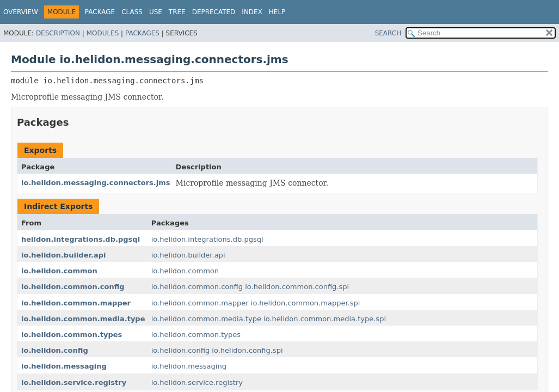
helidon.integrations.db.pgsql (81, 239)
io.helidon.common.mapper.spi (306, 303)
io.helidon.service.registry (74, 382)
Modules (103, 33)
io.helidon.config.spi (247, 350)
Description (58, 33)
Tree (177, 12)
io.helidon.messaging (64, 366)
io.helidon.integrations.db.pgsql (207, 239)
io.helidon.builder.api (64, 255)
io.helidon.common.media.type (83, 319)
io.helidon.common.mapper (76, 303)
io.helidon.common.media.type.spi (325, 319)
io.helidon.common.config (73, 287)
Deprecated (214, 12)
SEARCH (388, 33)
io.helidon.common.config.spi (297, 287)
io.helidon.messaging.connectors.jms (96, 183)
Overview (21, 12)
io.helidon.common (59, 271)
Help (277, 12)
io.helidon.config (55, 350)
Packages (142, 33)
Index (252, 12)
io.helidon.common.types (72, 335)
